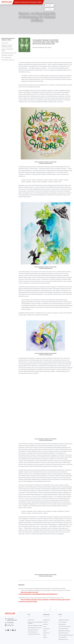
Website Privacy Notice (63, 633)
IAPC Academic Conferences (8, 60)
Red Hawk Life (46, 633)
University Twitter (6, 630)
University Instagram (10, 630)
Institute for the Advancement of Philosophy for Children (28, 2)
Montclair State (46, 614)
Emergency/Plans (62, 624)
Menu (71, 5)
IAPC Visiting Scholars (6, 58)
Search (71, 9)
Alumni (45, 626)
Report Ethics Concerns (63, 640)
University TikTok (15, 630)
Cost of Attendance (63, 637)
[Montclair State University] (7, 2)
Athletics (45, 631)
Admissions (46, 624)
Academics (46, 622)
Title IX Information (63, 622)
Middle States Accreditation (64, 631)
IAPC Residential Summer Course (9, 53)
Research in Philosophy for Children (7, 50)
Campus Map (9, 625)
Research (45, 637)
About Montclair (46, 620)
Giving (44, 635)
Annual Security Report (63, 629)
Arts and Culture (46, 629)
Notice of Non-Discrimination (65, 626)
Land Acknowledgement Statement (66, 635)
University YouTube (13, 630)
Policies (60, 614)
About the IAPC (5, 43)
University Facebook (8, 630)
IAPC (29, 614)
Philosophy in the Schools (7, 55)
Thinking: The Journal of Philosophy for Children (7, 46)
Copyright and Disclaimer (64, 620)
